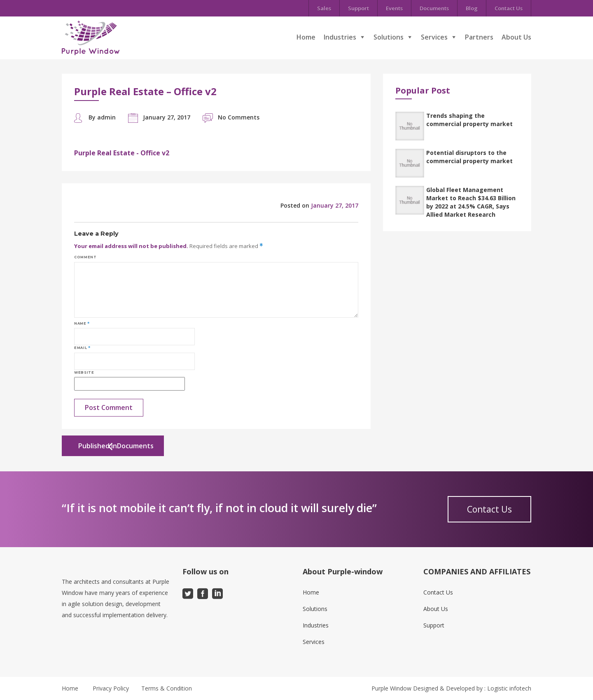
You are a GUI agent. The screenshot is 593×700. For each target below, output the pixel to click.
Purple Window (391, 688)
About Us (516, 37)
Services (434, 37)
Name (82, 323)
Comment (85, 257)
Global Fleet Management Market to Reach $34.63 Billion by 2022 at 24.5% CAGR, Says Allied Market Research (471, 202)
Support (358, 8)
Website (84, 372)
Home (306, 37)
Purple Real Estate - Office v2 (122, 153)
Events (394, 8)
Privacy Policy (111, 688)
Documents (434, 8)
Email (82, 348)
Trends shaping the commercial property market (469, 120)
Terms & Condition (167, 688)
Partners (479, 37)
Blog (472, 8)
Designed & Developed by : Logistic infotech (472, 688)
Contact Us (509, 8)
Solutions (389, 37)
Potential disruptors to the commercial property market (469, 157)
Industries (340, 37)
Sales (324, 8)
